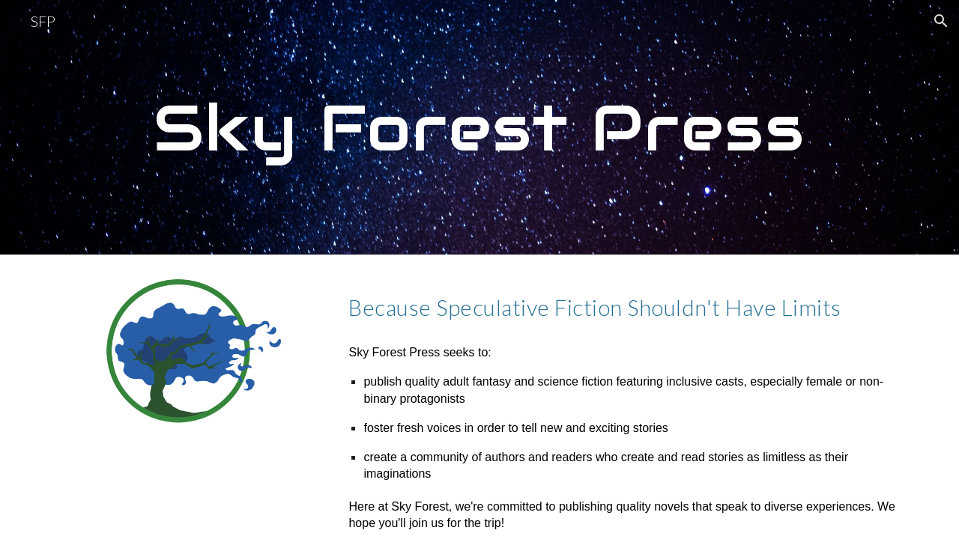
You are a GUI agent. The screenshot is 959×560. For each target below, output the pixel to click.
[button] (941, 21)
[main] (479, 127)
